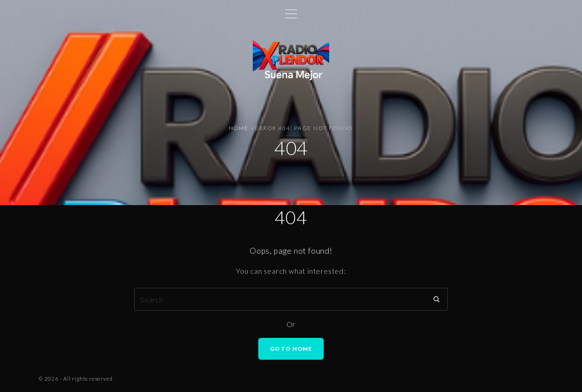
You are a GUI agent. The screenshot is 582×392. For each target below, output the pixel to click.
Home (239, 128)
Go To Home (291, 349)
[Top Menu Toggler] (291, 14)
